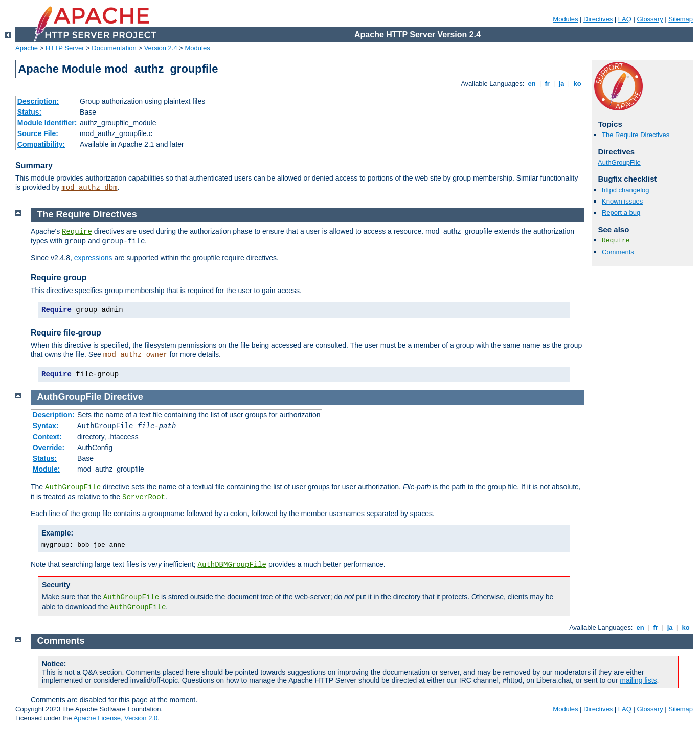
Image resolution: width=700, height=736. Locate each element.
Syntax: (46, 426)
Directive (124, 397)
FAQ (625, 19)
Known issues (622, 201)
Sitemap (681, 19)
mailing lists (638, 680)
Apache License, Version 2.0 (115, 718)
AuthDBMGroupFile (232, 565)
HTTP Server (65, 48)
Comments (618, 252)
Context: (47, 437)
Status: (29, 112)
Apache (27, 48)
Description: (38, 101)
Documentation (114, 48)
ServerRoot (144, 497)
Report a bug (621, 213)
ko (577, 84)
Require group (59, 277)
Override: (49, 448)
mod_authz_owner (136, 355)
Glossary (650, 19)
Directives (598, 19)
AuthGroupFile (619, 162)
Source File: (38, 133)
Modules (565, 19)
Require (616, 241)
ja (561, 84)
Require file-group (66, 333)
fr (547, 84)
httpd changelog (626, 190)
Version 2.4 (161, 48)
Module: (47, 469)
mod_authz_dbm (89, 188)
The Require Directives (636, 135)
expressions (93, 258)
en (532, 84)
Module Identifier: (47, 123)
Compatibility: (41, 144)
